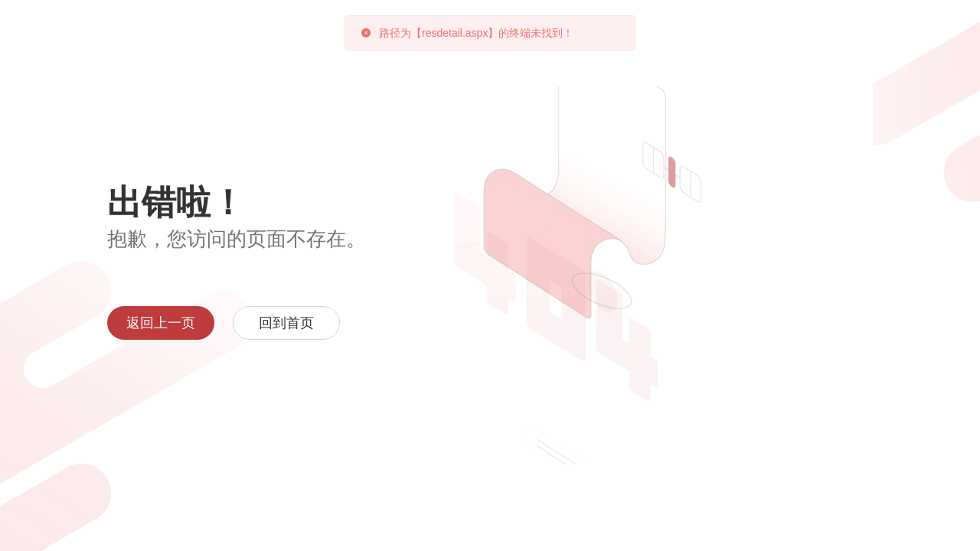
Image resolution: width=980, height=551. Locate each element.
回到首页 (286, 323)
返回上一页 (161, 323)
